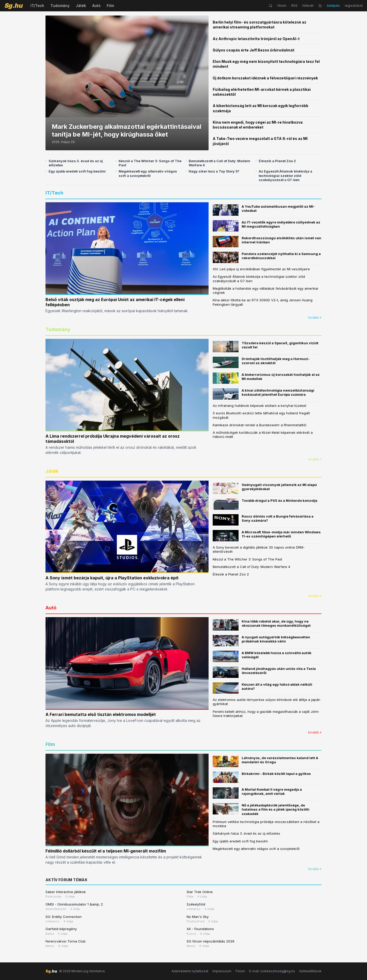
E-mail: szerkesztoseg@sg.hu (272, 971)
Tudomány (60, 6)
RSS (294, 6)
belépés (333, 6)
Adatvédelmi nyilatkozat (190, 971)
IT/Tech (37, 6)
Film (110, 6)
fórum (282, 6)
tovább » (315, 317)
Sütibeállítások (310, 971)
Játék (81, 6)
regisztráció (354, 6)
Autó (96, 6)
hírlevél (308, 6)
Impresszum (222, 971)
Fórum (240, 971)
